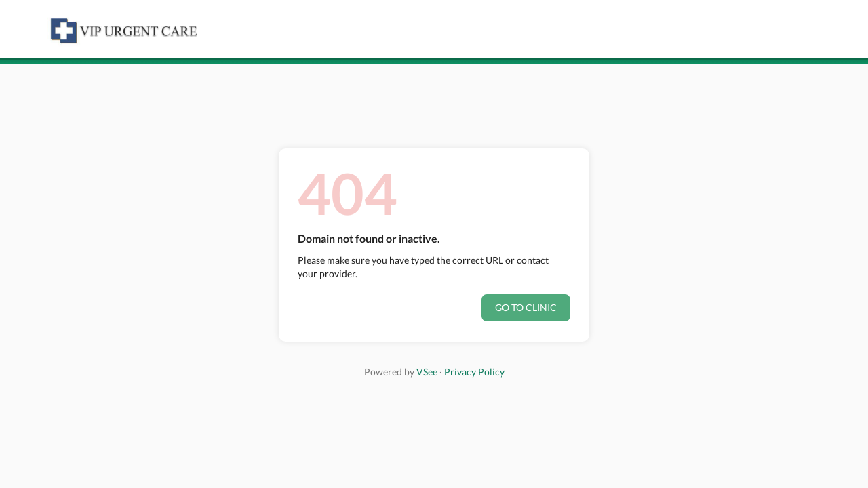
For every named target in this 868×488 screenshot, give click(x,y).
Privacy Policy (474, 372)
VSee (427, 372)
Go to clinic (526, 307)
